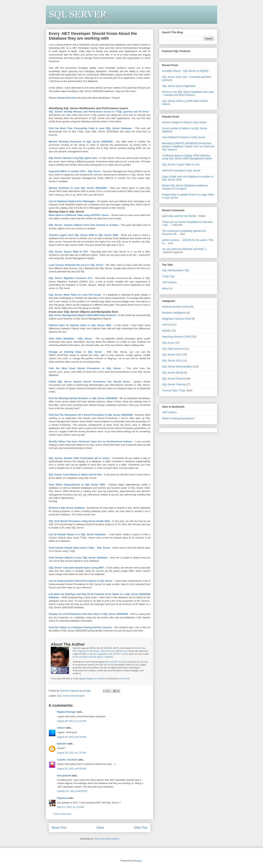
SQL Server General (174, 379)
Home (100, 828)
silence (61, 728)
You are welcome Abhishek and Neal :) (184, 249)
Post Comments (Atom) (107, 839)
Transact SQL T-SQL (174, 390)
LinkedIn (101, 679)
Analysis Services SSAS (176, 307)
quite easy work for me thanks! (179, 216)
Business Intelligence (174, 313)
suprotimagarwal (88, 679)
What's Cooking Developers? (178, 418)
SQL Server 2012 (172, 355)
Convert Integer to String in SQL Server (184, 122)
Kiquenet (62, 798)
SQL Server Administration (71, 696)
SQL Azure (168, 343)
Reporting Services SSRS (177, 337)
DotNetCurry (140, 648)
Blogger (138, 861)
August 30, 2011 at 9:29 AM (72, 769)
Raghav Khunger (66, 712)
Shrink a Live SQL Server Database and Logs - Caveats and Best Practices (188, 93)
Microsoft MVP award (114, 662)
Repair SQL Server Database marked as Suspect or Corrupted (185, 187)
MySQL (166, 331)
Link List (167, 325)
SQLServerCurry (108, 651)
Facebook (126, 679)
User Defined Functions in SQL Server (184, 137)
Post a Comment (62, 814)
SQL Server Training (174, 384)
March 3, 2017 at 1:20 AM (70, 807)
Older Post (141, 828)
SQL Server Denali (173, 373)
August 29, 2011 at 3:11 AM (72, 721)
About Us (167, 288)
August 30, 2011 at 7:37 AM (72, 753)
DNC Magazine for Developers (86, 651)
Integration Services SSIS (177, 319)
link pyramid (64, 776)
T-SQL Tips (168, 276)
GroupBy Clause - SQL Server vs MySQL (185, 71)
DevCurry (123, 651)
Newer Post (59, 828)
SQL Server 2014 (172, 361)
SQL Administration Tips (176, 270)
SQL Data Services (173, 349)
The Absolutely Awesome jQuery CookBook (94, 657)
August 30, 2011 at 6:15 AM (72, 737)
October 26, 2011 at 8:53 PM (72, 791)
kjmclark (62, 744)
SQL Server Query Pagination (179, 86)
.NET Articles (169, 282)
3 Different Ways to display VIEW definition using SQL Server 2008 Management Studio (187, 157)
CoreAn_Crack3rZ (67, 760)
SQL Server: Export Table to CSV (181, 164)
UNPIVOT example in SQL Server (181, 170)
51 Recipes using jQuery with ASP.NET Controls (108, 654)
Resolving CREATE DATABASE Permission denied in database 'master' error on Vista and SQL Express (188, 146)
